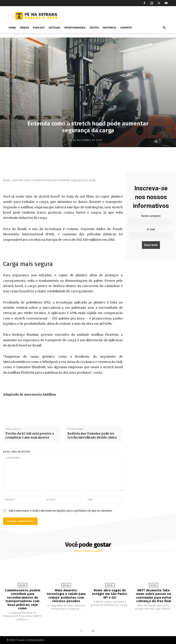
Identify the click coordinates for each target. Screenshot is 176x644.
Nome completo (151, 216)
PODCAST (39, 28)
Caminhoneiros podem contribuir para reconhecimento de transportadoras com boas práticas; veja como (23, 599)
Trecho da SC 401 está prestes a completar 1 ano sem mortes (30, 436)
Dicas (87, 115)
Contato (126, 28)
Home (12, 28)
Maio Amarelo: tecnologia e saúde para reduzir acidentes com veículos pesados (66, 596)
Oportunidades (75, 28)
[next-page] (92, 631)
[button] (164, 28)
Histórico (109, 28)
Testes (94, 28)
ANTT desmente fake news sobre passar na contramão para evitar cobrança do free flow (154, 596)
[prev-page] (82, 631)
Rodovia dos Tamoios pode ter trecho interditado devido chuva (92, 436)
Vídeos (24, 28)
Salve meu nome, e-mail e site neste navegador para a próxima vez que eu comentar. (61, 511)
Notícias (54, 28)
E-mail (151, 229)
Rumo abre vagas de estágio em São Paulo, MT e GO (110, 594)
